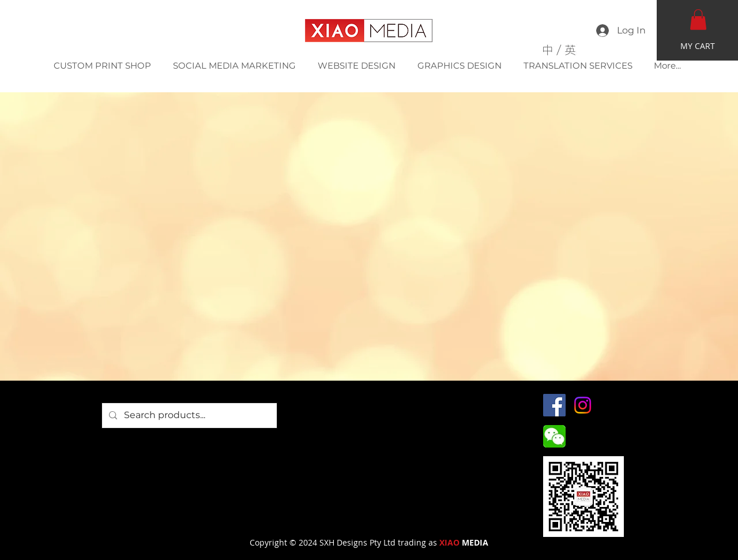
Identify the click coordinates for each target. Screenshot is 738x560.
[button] (698, 20)
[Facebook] (554, 405)
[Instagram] (583, 405)
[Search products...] (188, 416)
